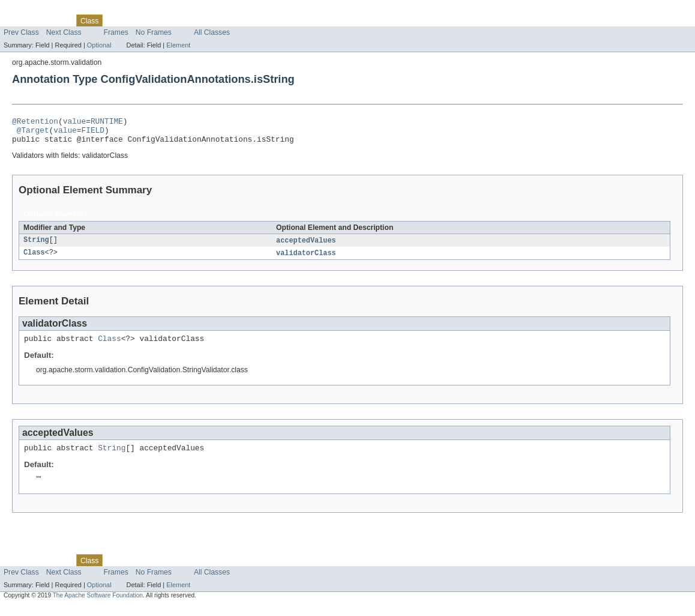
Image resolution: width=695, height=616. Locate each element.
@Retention (35, 122)
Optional (99, 45)
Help (229, 20)
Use (116, 20)
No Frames (154, 32)
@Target (33, 133)
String (36, 246)
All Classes (212, 32)
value (74, 122)
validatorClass (306, 259)
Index (205, 20)
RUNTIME (107, 122)
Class (34, 259)
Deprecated (171, 20)
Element (178, 45)
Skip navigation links (33, 10)
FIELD (92, 133)
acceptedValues (306, 246)
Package (56, 20)
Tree (137, 20)
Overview (19, 20)
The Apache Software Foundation (98, 605)
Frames (116, 32)
